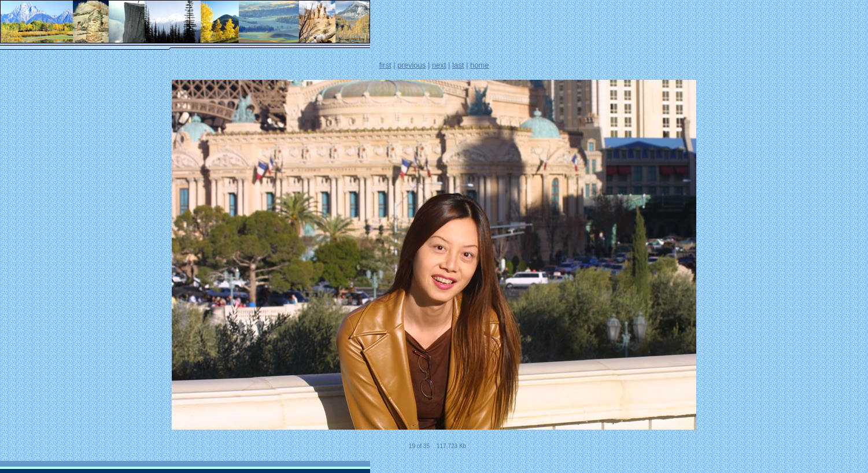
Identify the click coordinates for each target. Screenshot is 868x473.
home (480, 65)
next (439, 65)
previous (411, 65)
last (458, 65)
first (385, 65)
